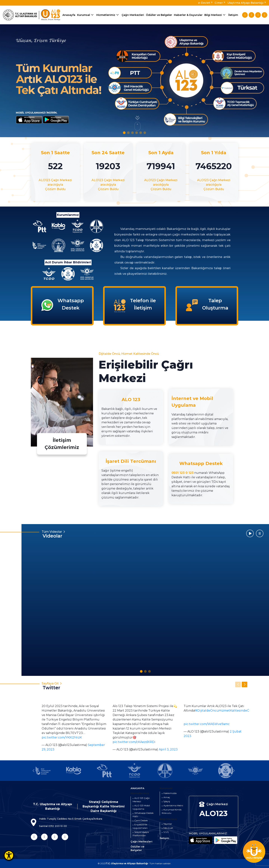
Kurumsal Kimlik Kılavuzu (172, 811)
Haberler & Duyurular (188, 15)
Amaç (167, 797)
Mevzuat (168, 828)
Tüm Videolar (64, 534)
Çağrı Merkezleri (133, 15)
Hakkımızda (170, 793)
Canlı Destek (141, 820)
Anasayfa (69, 15)
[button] (124, 133)
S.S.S (166, 832)
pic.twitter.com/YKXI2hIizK (62, 737)
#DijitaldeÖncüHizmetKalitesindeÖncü (225, 711)
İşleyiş (167, 801)
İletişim (233, 15)
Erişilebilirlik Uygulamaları (140, 826)
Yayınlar (168, 824)
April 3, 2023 (168, 749)
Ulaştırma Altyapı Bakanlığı (247, 3)
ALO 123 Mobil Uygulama (141, 807)
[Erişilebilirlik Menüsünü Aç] (9, 855)
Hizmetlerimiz (108, 15)
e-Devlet (205, 3)
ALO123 (213, 813)
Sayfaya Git (62, 686)
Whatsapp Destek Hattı (143, 815)
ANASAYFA (137, 788)
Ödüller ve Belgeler (159, 15)
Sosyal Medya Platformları (141, 834)
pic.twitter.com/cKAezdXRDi (134, 742)
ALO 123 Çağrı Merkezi (141, 800)
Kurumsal (86, 15)
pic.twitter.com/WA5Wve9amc (207, 724)
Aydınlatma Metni (173, 805)
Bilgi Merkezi (215, 15)
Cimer (220, 3)
